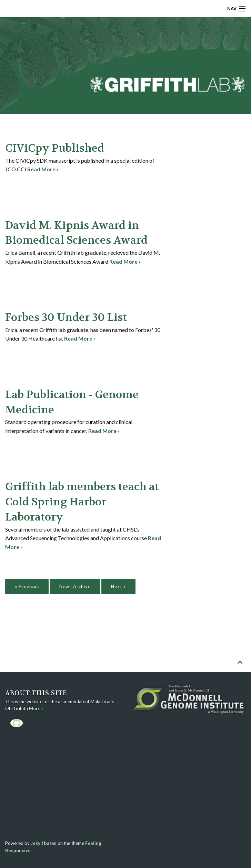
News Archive (75, 586)
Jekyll (37, 843)
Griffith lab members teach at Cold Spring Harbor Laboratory (82, 502)
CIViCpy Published (55, 148)
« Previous (27, 586)
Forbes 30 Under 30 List (66, 317)
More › (36, 708)
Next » (118, 586)
